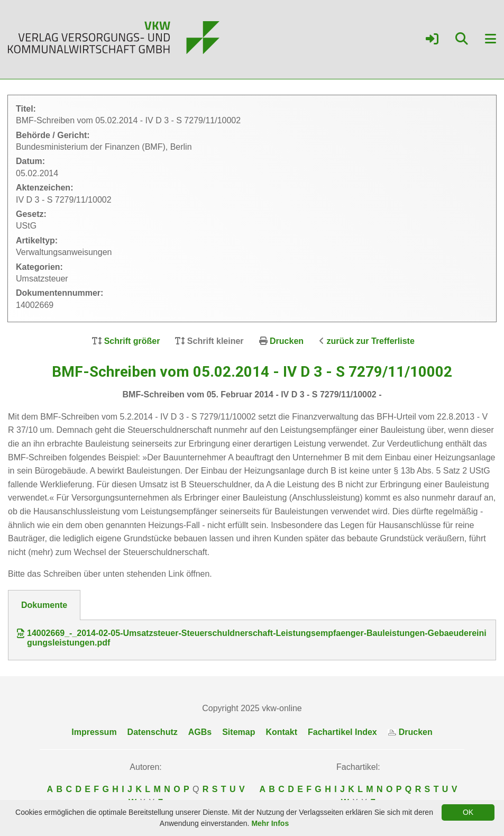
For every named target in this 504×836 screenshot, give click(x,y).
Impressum (94, 732)
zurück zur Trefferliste (371, 341)
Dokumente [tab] (44, 605)
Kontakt (281, 732)
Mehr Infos (270, 823)
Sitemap (239, 732)
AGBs (200, 732)
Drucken (287, 341)
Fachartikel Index (342, 732)
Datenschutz (153, 732)
